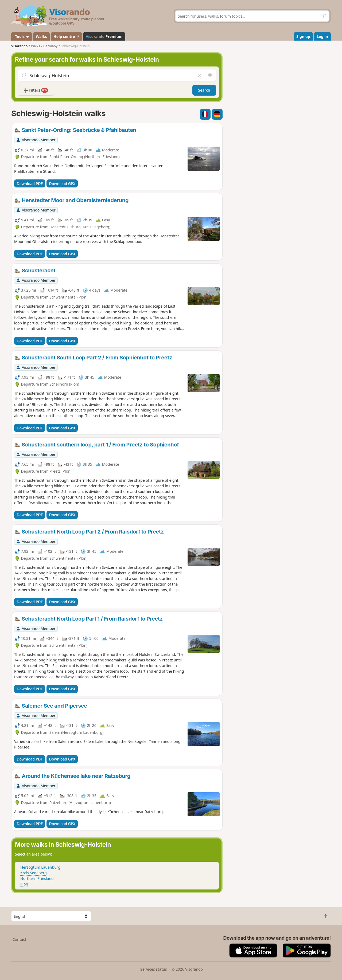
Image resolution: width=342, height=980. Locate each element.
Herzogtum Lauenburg (40, 867)
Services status (153, 969)
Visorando (19, 46)
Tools (22, 36)
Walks (41, 36)
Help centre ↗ (66, 36)
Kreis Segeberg (34, 873)
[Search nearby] (210, 75)
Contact (20, 939)
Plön (24, 884)
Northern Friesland (37, 878)
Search (204, 90)
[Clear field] (199, 75)
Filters (36, 90)
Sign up (303, 36)
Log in (322, 36)
